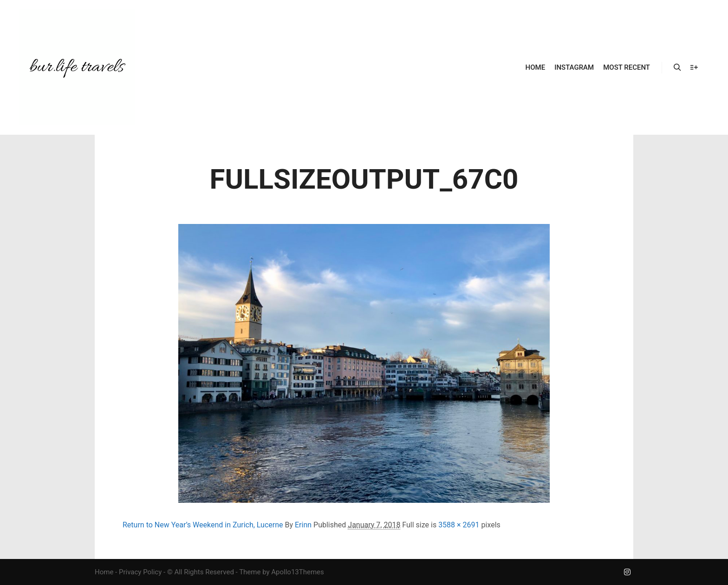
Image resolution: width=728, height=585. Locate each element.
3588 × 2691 (459, 525)
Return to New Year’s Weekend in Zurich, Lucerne (203, 525)
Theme (250, 572)
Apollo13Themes (298, 572)
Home (104, 572)
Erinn (303, 525)
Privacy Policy (140, 572)
